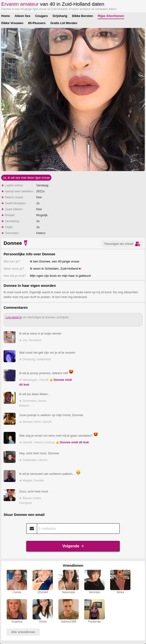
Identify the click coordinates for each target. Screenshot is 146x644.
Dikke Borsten (82, 16)
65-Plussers (37, 23)
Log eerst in (14, 317)
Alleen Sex (22, 16)
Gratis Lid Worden (64, 23)
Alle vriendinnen (23, 632)
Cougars (42, 16)
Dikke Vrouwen (12, 23)
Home (6, 16)
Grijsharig (60, 16)
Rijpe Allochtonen (111, 16)
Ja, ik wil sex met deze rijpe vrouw (26, 178)
